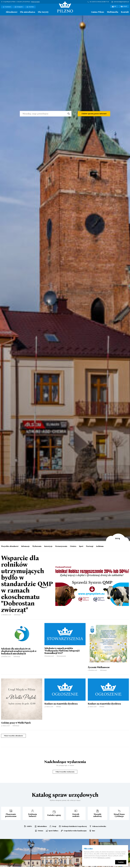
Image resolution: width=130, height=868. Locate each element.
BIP (114, 7)
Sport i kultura (53, 831)
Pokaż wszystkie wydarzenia (65, 772)
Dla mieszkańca (28, 12)
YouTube (31, 7)
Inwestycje (48, 546)
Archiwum (100, 546)
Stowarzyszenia (61, 546)
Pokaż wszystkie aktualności (13, 736)
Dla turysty (43, 12)
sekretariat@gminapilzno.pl (121, 2)
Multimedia (113, 12)
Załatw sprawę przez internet (94, 114)
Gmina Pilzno (98, 12)
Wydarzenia (37, 546)
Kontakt (125, 12)
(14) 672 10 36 (95, 2)
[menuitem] (2, 12)
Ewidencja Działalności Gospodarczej (74, 826)
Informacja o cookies (104, 858)
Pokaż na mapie (35, 2)
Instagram (20, 7)
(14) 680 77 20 (105, 2)
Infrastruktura (42, 826)
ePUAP (124, 6)
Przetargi (90, 546)
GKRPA (29, 826)
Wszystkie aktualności (10, 546)
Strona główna (2, 12)
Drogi (54, 826)
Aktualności (11, 12)
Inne (94, 831)
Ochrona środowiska (99, 826)
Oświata (73, 546)
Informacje (25, 546)
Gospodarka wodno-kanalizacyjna (75, 831)
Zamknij (121, 862)
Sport (81, 546)
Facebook (8, 7)
